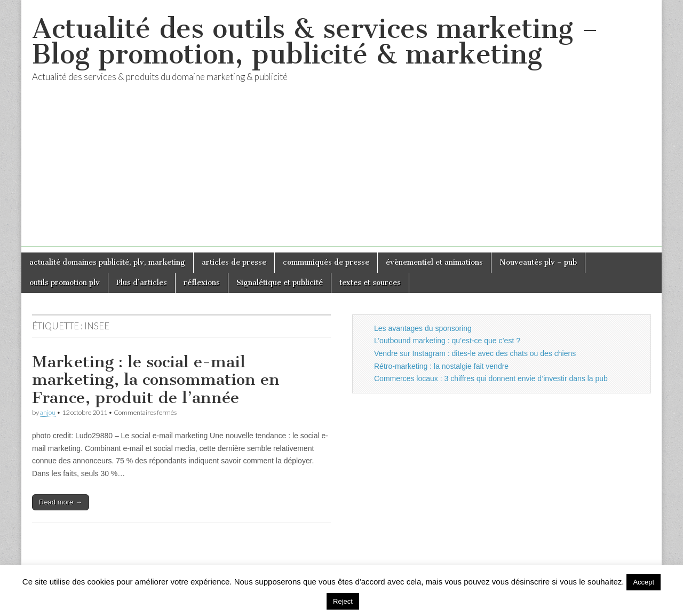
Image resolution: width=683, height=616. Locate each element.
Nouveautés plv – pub (538, 262)
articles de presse (234, 262)
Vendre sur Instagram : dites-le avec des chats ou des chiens (475, 353)
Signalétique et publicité (280, 283)
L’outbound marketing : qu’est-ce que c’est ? (447, 341)
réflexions (202, 283)
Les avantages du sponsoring (423, 328)
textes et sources (370, 283)
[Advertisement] (341, 172)
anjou (48, 412)
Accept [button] (644, 582)
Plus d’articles (142, 283)
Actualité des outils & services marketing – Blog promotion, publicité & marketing (315, 41)
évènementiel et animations (434, 262)
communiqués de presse (326, 262)
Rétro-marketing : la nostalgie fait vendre (441, 366)
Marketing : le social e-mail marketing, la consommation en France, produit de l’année (156, 380)
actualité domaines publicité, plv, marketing (107, 262)
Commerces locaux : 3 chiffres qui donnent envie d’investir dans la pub (491, 378)
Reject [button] (343, 601)
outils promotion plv (65, 283)
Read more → (61, 502)
